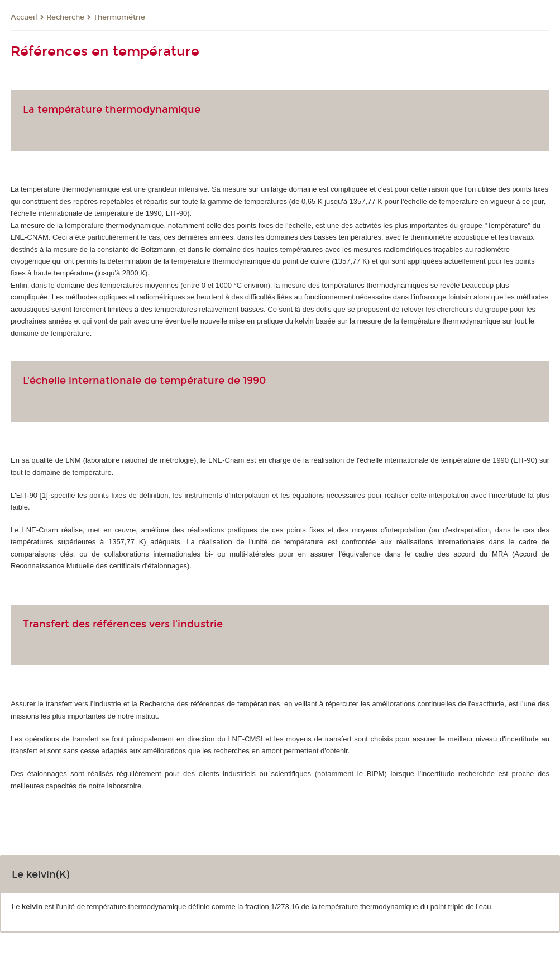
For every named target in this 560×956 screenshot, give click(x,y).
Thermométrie (119, 17)
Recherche (65, 17)
